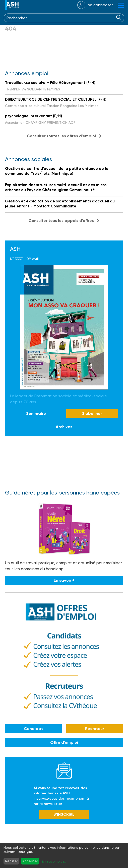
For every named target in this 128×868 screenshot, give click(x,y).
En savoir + (64, 580)
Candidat (33, 729)
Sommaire (36, 413)
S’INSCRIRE (64, 814)
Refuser (11, 861)
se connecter (100, 5)
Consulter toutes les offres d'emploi (61, 136)
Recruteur (95, 729)
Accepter (30, 861)
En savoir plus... (54, 861)
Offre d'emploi (64, 742)
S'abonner (92, 413)
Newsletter (64, 770)
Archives (64, 427)
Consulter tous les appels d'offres (61, 221)
